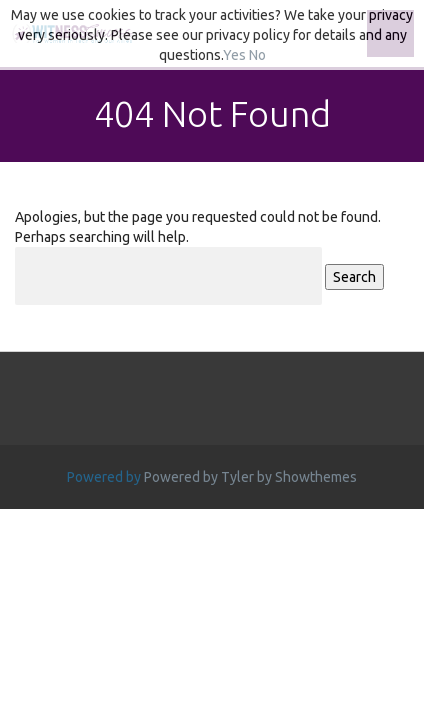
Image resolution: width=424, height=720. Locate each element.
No (257, 55)
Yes (234, 55)
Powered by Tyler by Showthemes (250, 477)
